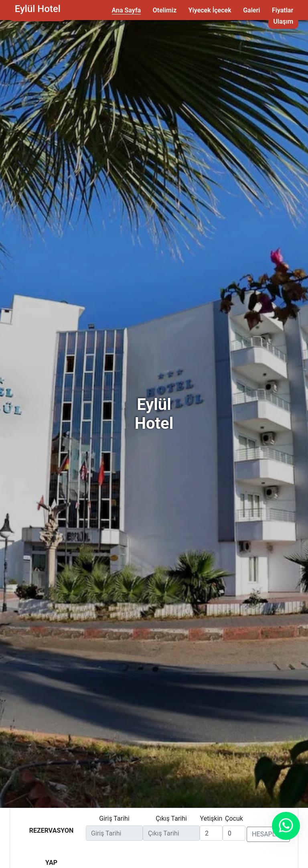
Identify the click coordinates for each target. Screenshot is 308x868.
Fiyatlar (283, 10)
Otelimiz (165, 10)
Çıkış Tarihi (171, 818)
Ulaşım (284, 21)
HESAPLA (268, 834)
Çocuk (234, 818)
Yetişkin (211, 818)
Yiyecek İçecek (210, 10)
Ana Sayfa (127, 10)
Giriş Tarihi (114, 818)
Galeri (251, 10)
